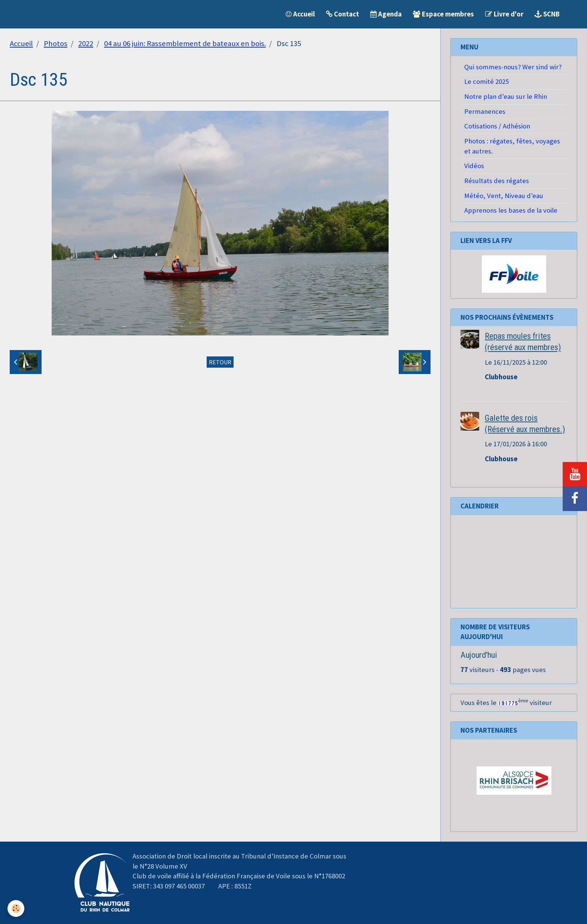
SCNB (547, 14)
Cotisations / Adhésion (497, 126)
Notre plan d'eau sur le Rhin (506, 96)
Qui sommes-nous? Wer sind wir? (513, 67)
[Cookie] (16, 908)
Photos (56, 43)
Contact (343, 14)
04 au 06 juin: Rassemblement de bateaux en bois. (185, 43)
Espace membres (443, 14)
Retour (220, 362)
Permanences (485, 111)
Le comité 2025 (486, 81)
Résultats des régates (497, 181)
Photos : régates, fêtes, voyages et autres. (512, 146)
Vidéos (474, 166)
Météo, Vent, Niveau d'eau (504, 196)
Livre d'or (504, 14)
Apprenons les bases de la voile (511, 210)
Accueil (300, 14)
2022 (86, 43)
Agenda (386, 14)
